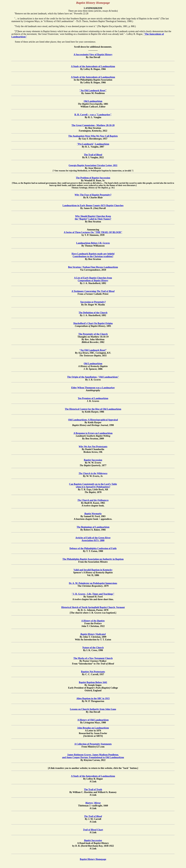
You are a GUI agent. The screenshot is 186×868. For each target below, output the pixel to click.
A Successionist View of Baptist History (93, 55)
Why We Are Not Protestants (93, 447)
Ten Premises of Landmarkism (93, 398)
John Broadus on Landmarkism (93, 728)
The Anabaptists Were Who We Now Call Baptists (93, 136)
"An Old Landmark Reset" (93, 90)
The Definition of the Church (93, 313)
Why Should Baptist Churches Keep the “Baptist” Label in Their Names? (93, 218)
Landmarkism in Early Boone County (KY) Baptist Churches (93, 205)
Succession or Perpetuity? (93, 302)
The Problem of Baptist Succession (93, 178)
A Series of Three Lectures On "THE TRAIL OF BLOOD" (93, 232)
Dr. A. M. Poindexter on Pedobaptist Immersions (93, 583)
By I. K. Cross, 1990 (93, 651)
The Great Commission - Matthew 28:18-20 (93, 125)
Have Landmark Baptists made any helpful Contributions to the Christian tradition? (93, 255)
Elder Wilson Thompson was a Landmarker (93, 388)
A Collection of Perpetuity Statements (93, 744)
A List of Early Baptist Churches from (93, 279)
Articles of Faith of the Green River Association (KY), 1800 (93, 539)
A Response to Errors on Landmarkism (93, 433)
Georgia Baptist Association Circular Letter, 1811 (93, 165)
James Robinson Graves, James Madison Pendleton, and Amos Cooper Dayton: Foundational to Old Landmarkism (93, 756)
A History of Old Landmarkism (93, 720)
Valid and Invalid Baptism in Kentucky (93, 570)
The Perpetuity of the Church (93, 334)
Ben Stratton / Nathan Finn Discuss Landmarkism (93, 267)
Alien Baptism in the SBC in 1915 (93, 698)
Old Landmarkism (93, 101)
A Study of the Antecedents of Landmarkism (93, 66)
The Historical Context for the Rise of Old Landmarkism (93, 409)
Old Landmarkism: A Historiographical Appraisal (93, 420)
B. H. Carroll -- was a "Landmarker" (93, 115)
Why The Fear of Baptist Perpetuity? (93, 195)
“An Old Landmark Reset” (93, 350)
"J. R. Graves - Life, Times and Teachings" (93, 594)
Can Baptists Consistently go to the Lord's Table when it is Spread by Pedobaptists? (93, 485)
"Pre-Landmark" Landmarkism (93, 144)
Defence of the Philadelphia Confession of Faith (93, 548)
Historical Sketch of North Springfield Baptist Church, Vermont (93, 607)
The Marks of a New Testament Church (93, 658)
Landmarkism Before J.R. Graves (93, 243)
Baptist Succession (93, 460)
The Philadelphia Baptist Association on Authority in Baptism (93, 559)
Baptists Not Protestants (93, 672)
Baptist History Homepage (93, 859)
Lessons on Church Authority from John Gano (93, 709)
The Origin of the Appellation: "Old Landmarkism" (93, 377)
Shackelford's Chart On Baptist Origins (93, 323)
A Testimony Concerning (93, 291)
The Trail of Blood (93, 155)
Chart (93, 830)
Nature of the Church (93, 648)
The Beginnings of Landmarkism (93, 527)
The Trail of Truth (93, 789)
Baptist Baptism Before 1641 (93, 682)
